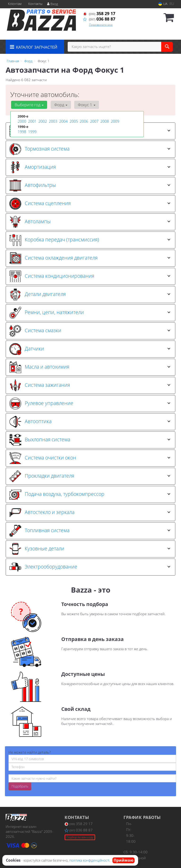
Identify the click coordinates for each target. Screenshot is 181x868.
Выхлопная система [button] (90, 440)
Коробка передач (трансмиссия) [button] (90, 240)
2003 (53, 121)
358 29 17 (99, 13)
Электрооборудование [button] (90, 567)
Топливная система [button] (90, 531)
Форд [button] (58, 105)
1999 (32, 131)
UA (163, 4)
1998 (21, 131)
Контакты (35, 4)
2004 (63, 121)
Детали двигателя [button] (90, 295)
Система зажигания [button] (90, 385)
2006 (83, 121)
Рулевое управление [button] (90, 404)
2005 (73, 121)
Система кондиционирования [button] (90, 276)
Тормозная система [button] (90, 149)
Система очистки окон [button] (90, 458)
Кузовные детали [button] (90, 549)
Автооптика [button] (90, 422)
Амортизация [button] (90, 167)
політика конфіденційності (89, 860)
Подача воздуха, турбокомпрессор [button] (90, 494)
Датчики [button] (90, 349)
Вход (53, 4)
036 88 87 (99, 19)
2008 (104, 121)
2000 (21, 121)
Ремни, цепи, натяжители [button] (90, 313)
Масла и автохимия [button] (90, 367)
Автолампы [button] (90, 222)
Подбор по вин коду (80, 837)
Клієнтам (15, 4)
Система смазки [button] (90, 331)
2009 (115, 121)
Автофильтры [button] (90, 185)
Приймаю (123, 860)
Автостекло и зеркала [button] (90, 513)
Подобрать (20, 786)
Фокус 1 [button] (83, 105)
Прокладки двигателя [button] (90, 476)
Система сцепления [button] (90, 204)
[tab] (90, 149)
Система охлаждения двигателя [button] (90, 258)
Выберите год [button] (28, 105)
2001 (32, 121)
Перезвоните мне (101, 25)
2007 (94, 121)
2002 (42, 121)
